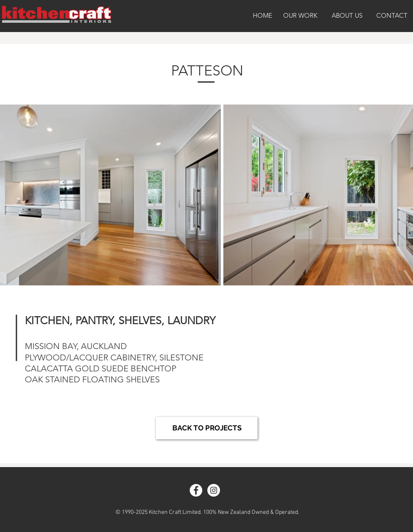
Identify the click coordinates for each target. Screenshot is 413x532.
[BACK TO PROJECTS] (207, 428)
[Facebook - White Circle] (196, 490)
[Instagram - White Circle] (214, 490)
